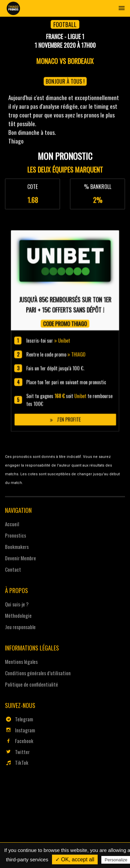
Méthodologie (18, 615)
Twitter (17, 752)
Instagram (20, 730)
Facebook (19, 741)
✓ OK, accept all (75, 859)
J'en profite (65, 435)
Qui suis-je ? (17, 604)
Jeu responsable (20, 627)
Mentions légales (21, 662)
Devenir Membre (20, 558)
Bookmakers (17, 547)
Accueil (12, 524)
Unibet (65, 404)
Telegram (19, 719)
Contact (13, 569)
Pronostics (15, 535)
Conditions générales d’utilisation (38, 673)
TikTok (17, 762)
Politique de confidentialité (31, 684)
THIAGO (70, 410)
